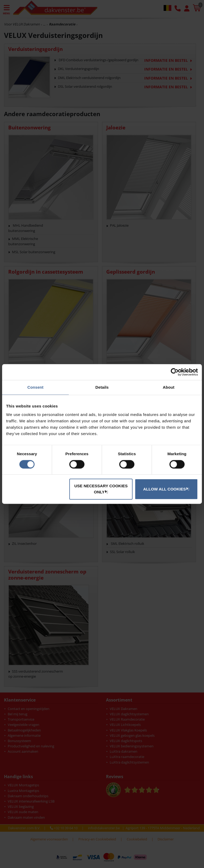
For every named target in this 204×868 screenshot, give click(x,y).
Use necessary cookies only (101, 489)
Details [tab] (102, 387)
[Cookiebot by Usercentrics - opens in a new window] (175, 372)
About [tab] (169, 387)
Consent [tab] (35, 387)
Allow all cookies (165, 489)
